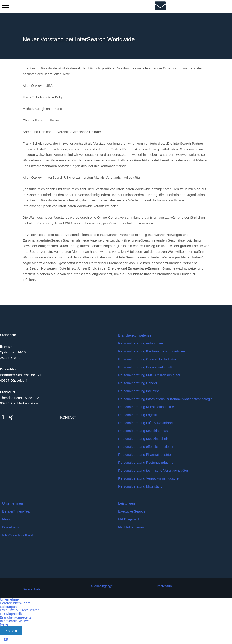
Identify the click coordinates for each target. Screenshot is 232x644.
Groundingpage (102, 587)
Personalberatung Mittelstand (140, 487)
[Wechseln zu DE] (6, 639)
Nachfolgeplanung (132, 528)
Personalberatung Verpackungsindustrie (148, 479)
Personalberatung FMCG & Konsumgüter (149, 375)
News (7, 520)
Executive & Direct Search (20, 610)
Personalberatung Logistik (138, 415)
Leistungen (127, 504)
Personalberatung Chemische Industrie (148, 360)
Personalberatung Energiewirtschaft (145, 368)
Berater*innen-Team (17, 512)
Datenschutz (31, 590)
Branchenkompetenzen (136, 336)
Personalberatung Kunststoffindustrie (146, 407)
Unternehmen (13, 504)
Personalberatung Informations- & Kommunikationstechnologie (165, 399)
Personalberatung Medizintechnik (143, 439)
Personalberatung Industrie (139, 391)
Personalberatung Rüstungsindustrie (146, 463)
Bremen (6, 347)
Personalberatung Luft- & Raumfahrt (146, 423)
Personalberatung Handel (138, 383)
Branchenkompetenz (16, 617)
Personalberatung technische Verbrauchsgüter (153, 471)
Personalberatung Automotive (141, 344)
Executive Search (132, 512)
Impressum (165, 587)
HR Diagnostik (129, 520)
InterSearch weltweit (18, 536)
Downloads (11, 528)
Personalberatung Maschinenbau (143, 431)
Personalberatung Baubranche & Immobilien (152, 352)
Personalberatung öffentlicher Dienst (146, 447)
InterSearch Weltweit (16, 620)
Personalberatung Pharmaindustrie (145, 455)
